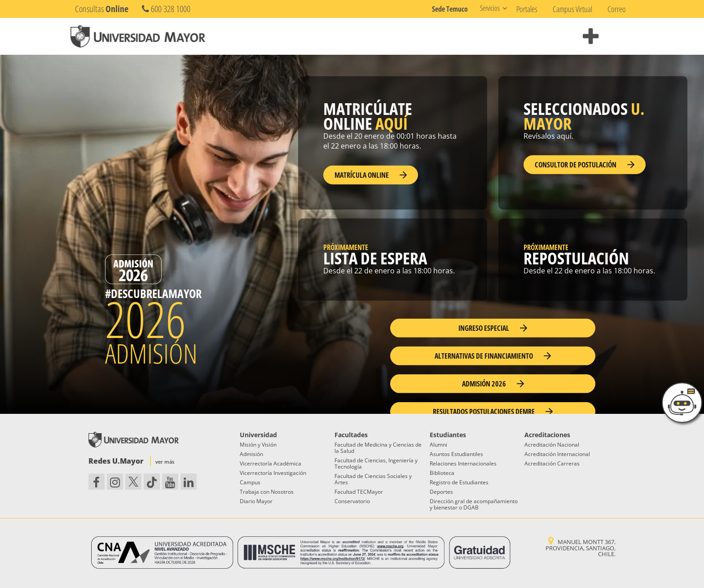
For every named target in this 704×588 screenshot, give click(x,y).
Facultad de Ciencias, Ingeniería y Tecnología (376, 463)
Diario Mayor (256, 501)
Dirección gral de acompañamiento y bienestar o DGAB (474, 504)
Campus (250, 482)
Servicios (490, 8)
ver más (165, 462)
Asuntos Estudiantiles (456, 454)
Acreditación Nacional (552, 445)
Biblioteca (442, 473)
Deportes (441, 492)
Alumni (438, 445)
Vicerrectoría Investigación (273, 473)
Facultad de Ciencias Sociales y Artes (373, 479)
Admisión (251, 454)
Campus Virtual (572, 9)
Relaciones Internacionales (463, 463)
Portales (527, 9)
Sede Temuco (450, 9)
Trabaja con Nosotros (267, 492)
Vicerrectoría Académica (271, 463)
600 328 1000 (166, 9)
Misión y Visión (258, 445)
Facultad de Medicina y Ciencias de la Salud (378, 448)
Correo (617, 9)
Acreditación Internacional (557, 454)
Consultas (102, 9)
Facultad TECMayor (359, 492)
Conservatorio (352, 501)
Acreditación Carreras (552, 463)
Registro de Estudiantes (459, 482)
